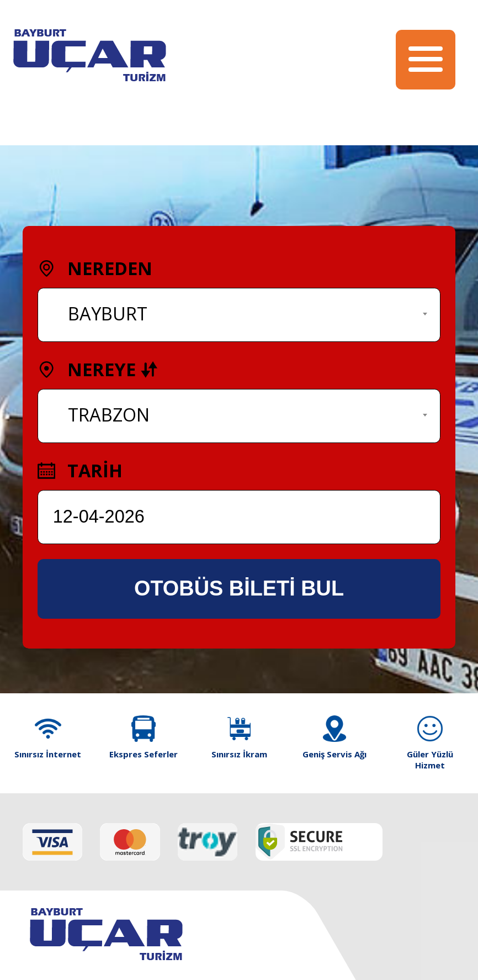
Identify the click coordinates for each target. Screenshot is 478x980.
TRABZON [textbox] (109, 415)
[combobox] (239, 315)
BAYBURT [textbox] (108, 314)
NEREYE (98, 369)
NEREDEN (95, 268)
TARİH (80, 470)
